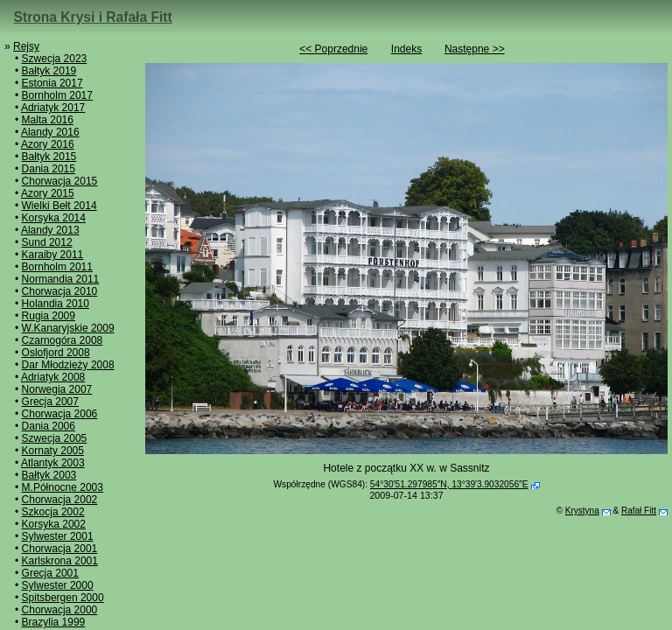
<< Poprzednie (333, 49)
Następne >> (475, 49)
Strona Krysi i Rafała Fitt (93, 17)
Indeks (406, 49)
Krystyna (582, 511)
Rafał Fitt (639, 511)
